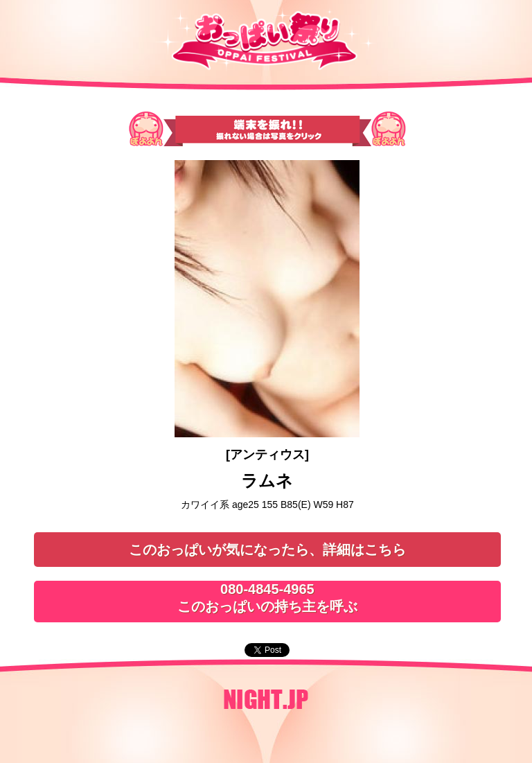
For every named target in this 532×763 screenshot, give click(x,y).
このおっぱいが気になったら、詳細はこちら (267, 550)
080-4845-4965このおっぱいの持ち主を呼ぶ (267, 598)
